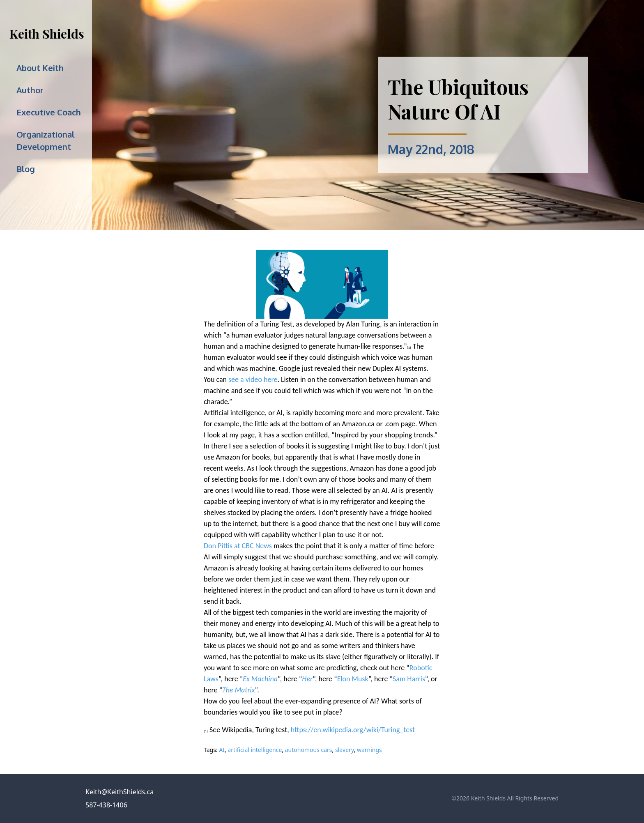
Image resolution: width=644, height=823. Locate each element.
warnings (369, 750)
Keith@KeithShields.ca (120, 792)
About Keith (40, 68)
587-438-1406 (106, 805)
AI (222, 750)
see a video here (253, 379)
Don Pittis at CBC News (238, 546)
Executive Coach (49, 112)
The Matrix (238, 690)
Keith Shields (47, 34)
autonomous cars (309, 750)
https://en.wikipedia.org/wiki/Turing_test (353, 730)
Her (307, 679)
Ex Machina (260, 679)
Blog (26, 169)
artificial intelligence (255, 750)
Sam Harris (409, 679)
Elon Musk (353, 679)
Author (30, 90)
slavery (345, 750)
